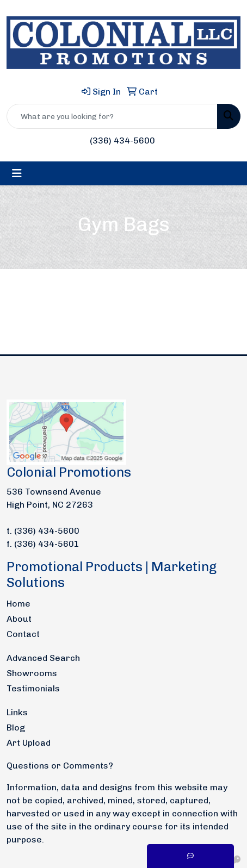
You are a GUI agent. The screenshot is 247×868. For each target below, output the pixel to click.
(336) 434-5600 (122, 140)
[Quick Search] (112, 116)
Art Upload (29, 743)
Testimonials (33, 688)
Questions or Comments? (60, 766)
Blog (16, 728)
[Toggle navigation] (17, 173)
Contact (23, 634)
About (19, 619)
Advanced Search (43, 658)
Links (17, 712)
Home (18, 604)
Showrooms (32, 673)
